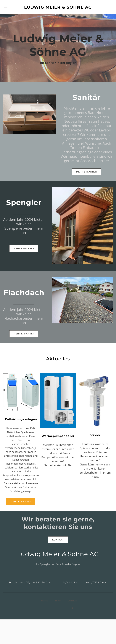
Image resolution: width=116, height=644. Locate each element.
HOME (45, 601)
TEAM (58, 601)
